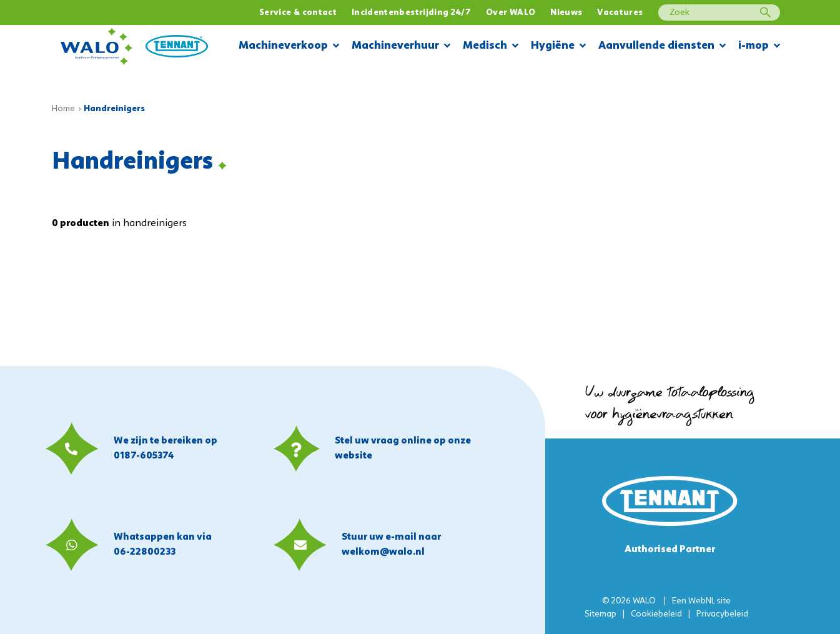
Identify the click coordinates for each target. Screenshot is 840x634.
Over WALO (511, 13)
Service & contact (298, 13)
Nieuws (566, 13)
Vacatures (620, 13)
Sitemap (600, 614)
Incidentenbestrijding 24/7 (411, 13)
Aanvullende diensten (662, 47)
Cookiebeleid (656, 614)
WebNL (702, 601)
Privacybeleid (722, 614)
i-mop (759, 47)
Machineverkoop (289, 47)
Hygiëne (558, 47)
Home (63, 109)
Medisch (491, 47)
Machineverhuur (401, 47)
